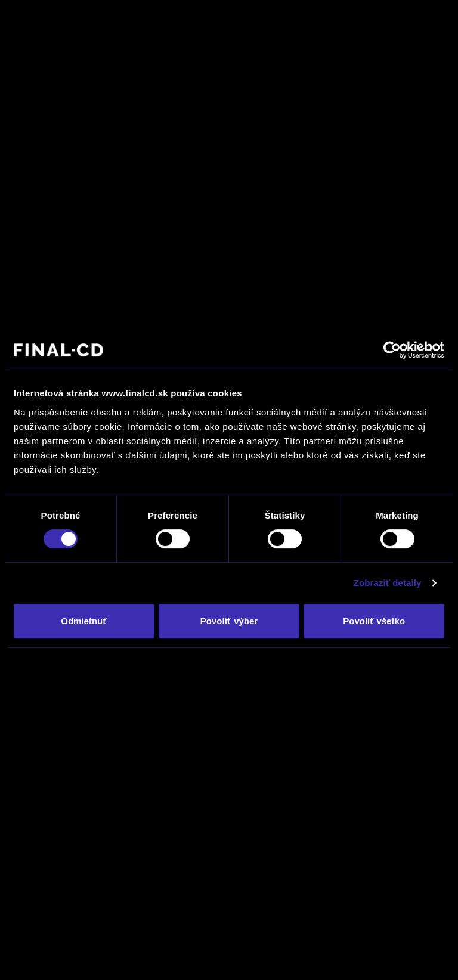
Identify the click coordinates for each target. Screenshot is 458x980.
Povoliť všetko (374, 621)
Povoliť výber (229, 621)
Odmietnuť (84, 621)
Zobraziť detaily (388, 583)
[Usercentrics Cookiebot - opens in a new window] (392, 350)
